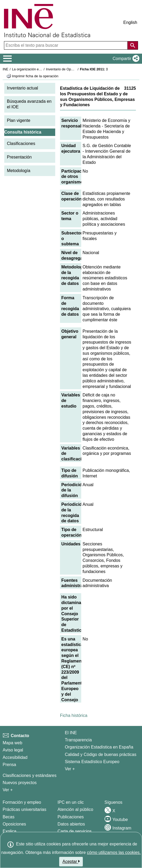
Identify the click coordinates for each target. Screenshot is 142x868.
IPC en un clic (71, 802)
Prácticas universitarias (25, 809)
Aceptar (71, 861)
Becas (8, 817)
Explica (10, 831)
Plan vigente (19, 120)
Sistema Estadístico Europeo (92, 762)
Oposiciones (14, 824)
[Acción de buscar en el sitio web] (133, 45)
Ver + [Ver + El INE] (70, 769)
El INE (71, 733)
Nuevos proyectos (20, 783)
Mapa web (12, 743)
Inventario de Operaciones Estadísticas (76, 69)
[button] (125, 59)
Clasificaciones (21, 144)
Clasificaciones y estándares (30, 775)
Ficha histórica (74, 715)
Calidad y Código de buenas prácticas (101, 754)
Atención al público (75, 809)
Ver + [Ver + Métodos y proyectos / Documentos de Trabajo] (8, 790)
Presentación (19, 157)
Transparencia (78, 740)
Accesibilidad (15, 757)
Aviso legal (13, 750)
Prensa (9, 765)
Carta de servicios (75, 831)
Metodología (19, 171)
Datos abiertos (71, 824)
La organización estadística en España (41, 69)
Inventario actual (22, 88)
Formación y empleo (22, 802)
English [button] (130, 22)
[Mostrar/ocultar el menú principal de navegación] (8, 59)
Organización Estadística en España (99, 747)
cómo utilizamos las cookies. (114, 852)
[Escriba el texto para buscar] (66, 45)
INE (5, 69)
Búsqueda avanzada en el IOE (29, 104)
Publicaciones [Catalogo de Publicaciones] (71, 817)
